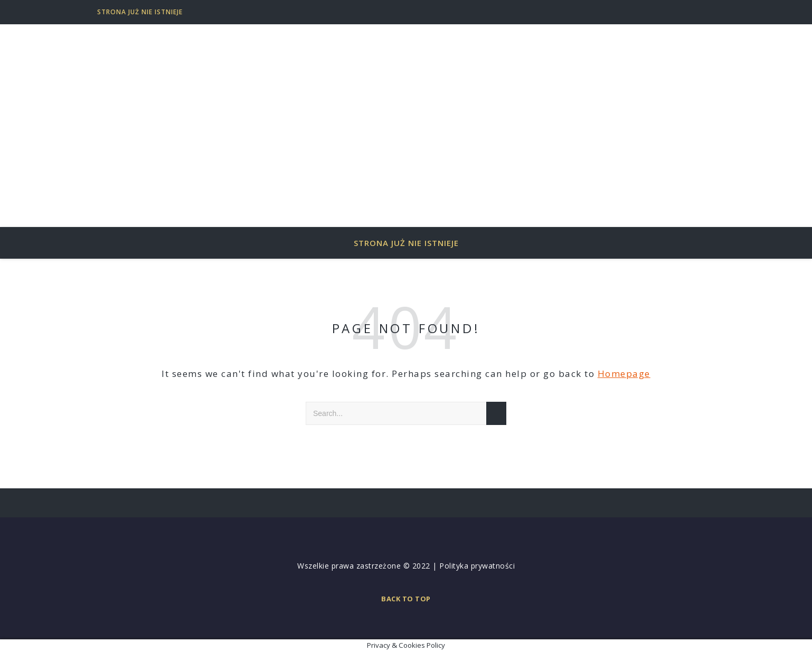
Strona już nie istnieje (140, 12)
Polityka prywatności (477, 566)
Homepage (624, 374)
